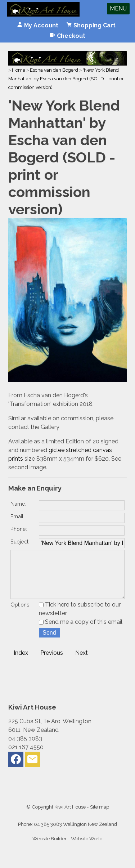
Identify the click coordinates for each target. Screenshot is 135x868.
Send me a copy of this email (81, 632)
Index (21, 663)
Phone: (19, 529)
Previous (52, 663)
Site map (100, 817)
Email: (17, 516)
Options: (21, 615)
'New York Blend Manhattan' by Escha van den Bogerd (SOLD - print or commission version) (66, 79)
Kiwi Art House (70, 817)
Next (82, 663)
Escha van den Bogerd (54, 70)
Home (19, 70)
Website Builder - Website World (67, 849)
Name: (18, 504)
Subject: (20, 542)
